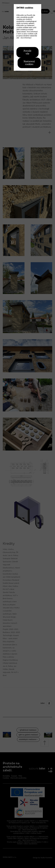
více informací (26, 38)
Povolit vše (27, 52)
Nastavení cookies (29, 63)
